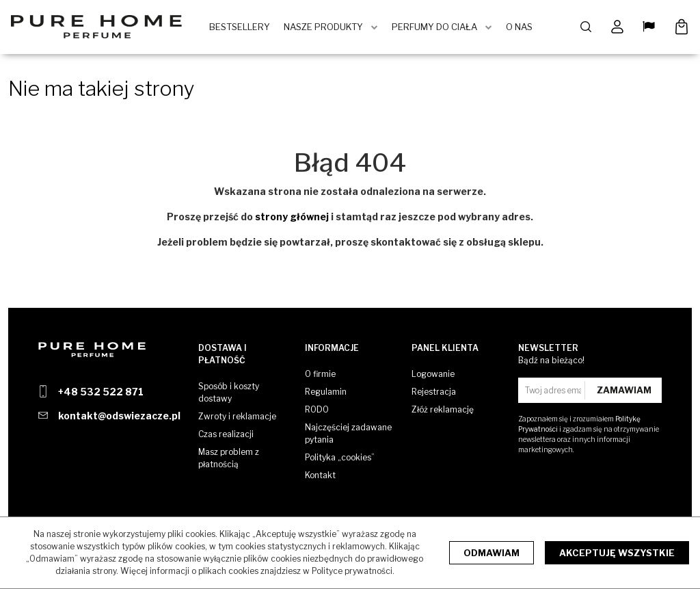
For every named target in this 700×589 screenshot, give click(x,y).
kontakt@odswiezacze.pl (119, 416)
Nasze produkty (325, 27)
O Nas (521, 27)
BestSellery (241, 27)
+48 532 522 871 (101, 392)
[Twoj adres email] (553, 390)
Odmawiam (492, 553)
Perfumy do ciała (436, 27)
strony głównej (292, 217)
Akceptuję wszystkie (617, 553)
